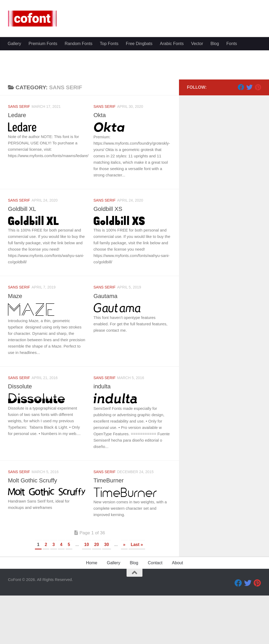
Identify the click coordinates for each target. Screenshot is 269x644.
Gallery (14, 123)
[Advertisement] (134, 77)
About (177, 613)
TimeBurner (109, 531)
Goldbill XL (22, 259)
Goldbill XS (108, 259)
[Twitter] (249, 137)
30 (107, 595)
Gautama (106, 346)
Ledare (17, 165)
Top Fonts (109, 123)
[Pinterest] (258, 137)
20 (97, 595)
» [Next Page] (124, 595)
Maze (15, 346)
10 (87, 595)
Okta (100, 165)
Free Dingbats (139, 123)
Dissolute (20, 437)
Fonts (232, 123)
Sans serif (19, 157)
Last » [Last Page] (137, 595)
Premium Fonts (43, 123)
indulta (102, 437)
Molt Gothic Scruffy (32, 531)
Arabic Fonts (172, 123)
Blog (215, 123)
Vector (197, 123)
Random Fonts (79, 123)
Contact (155, 613)
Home (92, 613)
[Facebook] (241, 137)
